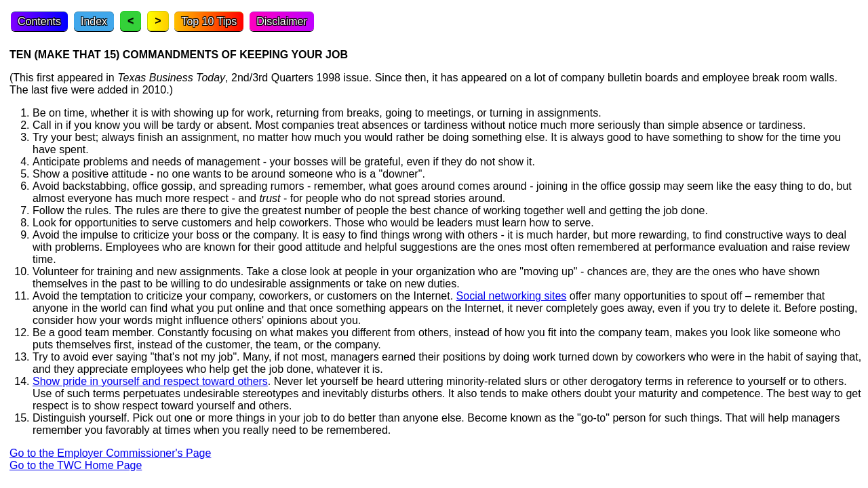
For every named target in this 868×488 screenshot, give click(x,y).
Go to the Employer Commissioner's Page (110, 453)
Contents (39, 21)
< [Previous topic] (131, 21)
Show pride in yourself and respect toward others (150, 381)
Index (94, 21)
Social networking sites (512, 296)
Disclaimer (282, 21)
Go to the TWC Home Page (76, 465)
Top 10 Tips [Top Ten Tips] (209, 21)
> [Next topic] (158, 21)
